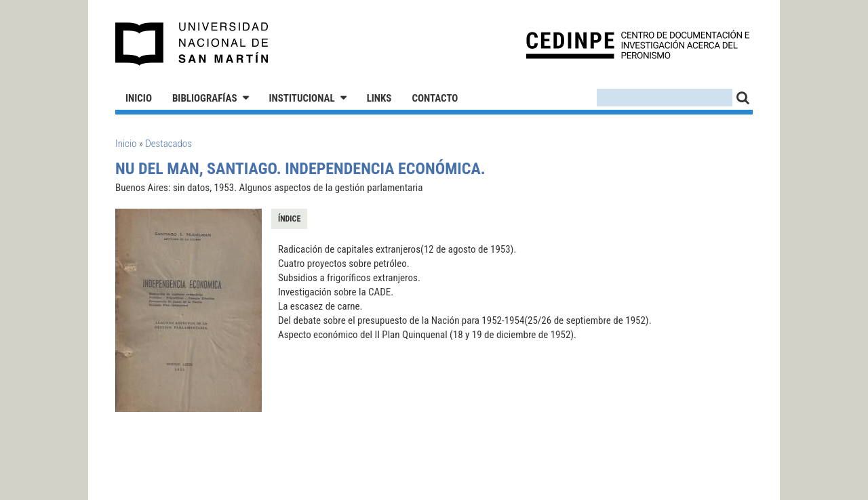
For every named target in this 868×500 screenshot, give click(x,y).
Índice (289, 219)
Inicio (139, 98)
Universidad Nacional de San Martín (192, 44)
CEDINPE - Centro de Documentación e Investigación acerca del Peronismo (638, 44)
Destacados (169, 144)
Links (379, 98)
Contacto (435, 98)
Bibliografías (205, 98)
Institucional (302, 98)
